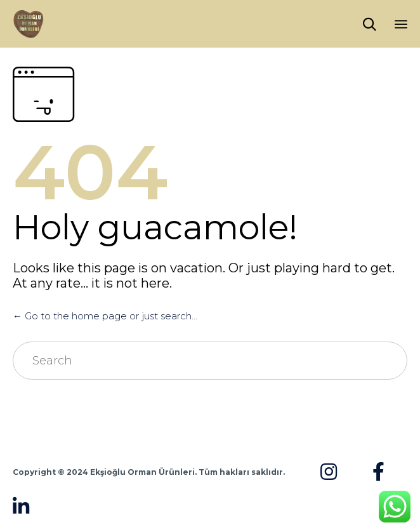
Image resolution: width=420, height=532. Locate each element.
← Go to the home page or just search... (105, 316)
